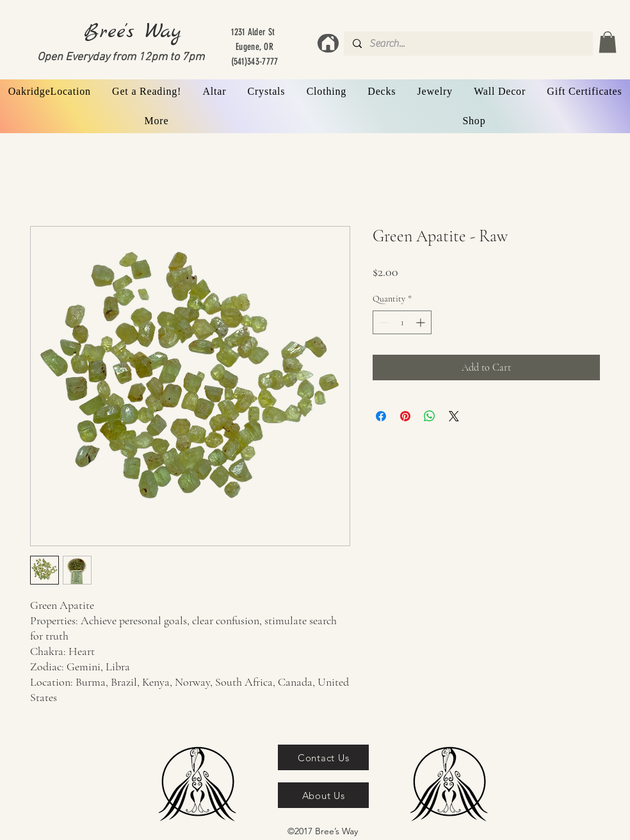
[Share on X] (454, 416)
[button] (608, 42)
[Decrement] (383, 322)
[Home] (328, 43)
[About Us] (323, 795)
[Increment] (422, 322)
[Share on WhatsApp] (430, 416)
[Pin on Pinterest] (405, 416)
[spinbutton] (402, 322)
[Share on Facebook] (381, 416)
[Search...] (468, 44)
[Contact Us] (323, 757)
